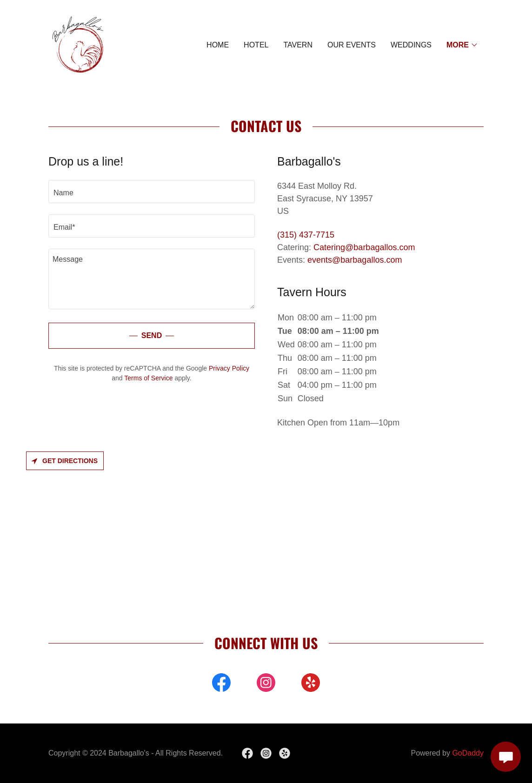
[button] (462, 45)
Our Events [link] (352, 45)
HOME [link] (218, 45)
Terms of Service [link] (148, 378)
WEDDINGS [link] (411, 45)
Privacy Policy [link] (229, 368)
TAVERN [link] (298, 45)
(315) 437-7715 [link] (306, 235)
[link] (79, 45)
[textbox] (152, 192)
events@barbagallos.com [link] (355, 260)
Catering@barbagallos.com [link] (364, 247)
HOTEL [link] (256, 45)
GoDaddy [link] (468, 753)
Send (152, 335)
